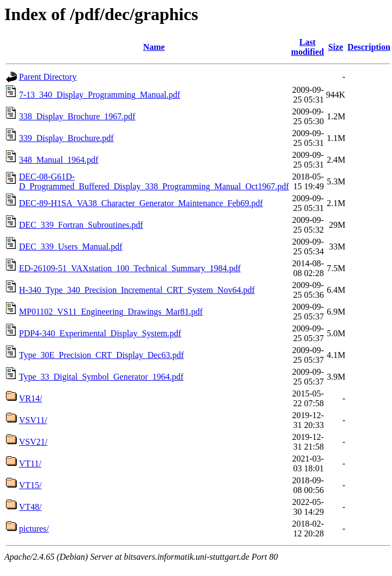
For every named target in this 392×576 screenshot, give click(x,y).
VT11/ (30, 463)
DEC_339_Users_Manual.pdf (71, 247)
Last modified (307, 47)
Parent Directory (48, 77)
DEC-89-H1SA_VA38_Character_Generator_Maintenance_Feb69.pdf (141, 203)
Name (154, 47)
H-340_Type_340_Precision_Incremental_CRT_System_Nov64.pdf (137, 290)
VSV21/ (33, 442)
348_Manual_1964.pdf (59, 160)
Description (369, 47)
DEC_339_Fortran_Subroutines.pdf (81, 225)
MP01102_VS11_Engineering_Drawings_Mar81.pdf (111, 312)
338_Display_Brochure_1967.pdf (77, 116)
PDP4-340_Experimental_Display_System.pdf (100, 333)
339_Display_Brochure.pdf (66, 138)
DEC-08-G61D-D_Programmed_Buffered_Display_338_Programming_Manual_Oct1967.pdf (154, 181)
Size (336, 47)
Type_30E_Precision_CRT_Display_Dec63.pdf (101, 355)
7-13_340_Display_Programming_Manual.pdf (99, 95)
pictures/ (34, 529)
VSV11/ (33, 420)
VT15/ (30, 485)
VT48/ (30, 507)
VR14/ (31, 398)
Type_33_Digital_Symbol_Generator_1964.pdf (101, 377)
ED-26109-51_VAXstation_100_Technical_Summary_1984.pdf (130, 268)
